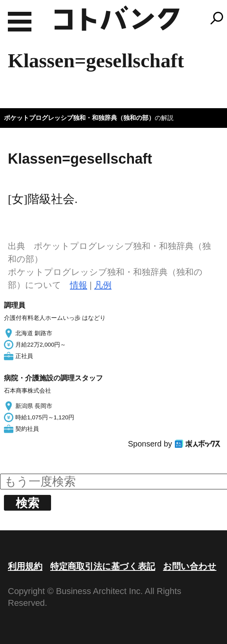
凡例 (103, 285)
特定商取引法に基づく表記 (103, 566)
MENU (20, 22)
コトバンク (117, 18)
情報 (79, 285)
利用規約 (25, 566)
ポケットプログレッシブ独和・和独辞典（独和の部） (79, 118)
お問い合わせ (190, 566)
